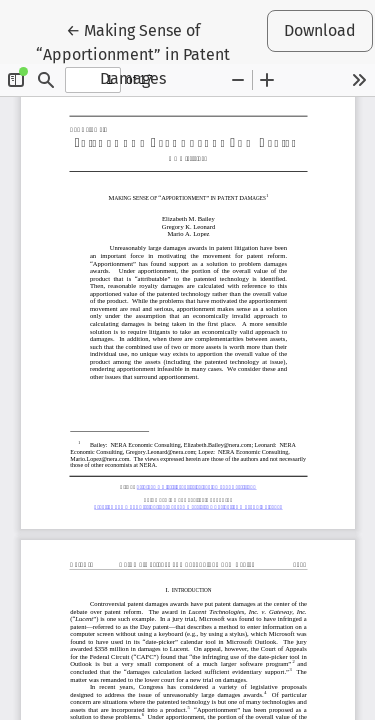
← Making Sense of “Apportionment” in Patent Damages (147, 53)
